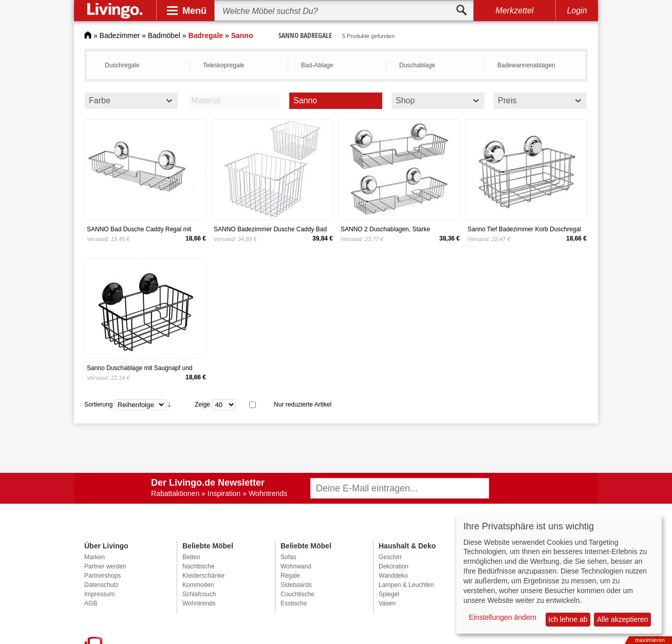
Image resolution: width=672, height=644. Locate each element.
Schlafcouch (199, 594)
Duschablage (417, 65)
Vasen (387, 603)
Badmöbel (164, 35)
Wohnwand (296, 566)
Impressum (99, 594)
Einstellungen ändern (503, 617)
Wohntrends (199, 603)
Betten (191, 557)
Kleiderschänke (203, 576)
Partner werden (105, 566)
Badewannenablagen (526, 65)
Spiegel (389, 594)
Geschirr (390, 557)
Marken (95, 557)
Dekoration (394, 566)
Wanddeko (393, 576)
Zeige (202, 404)
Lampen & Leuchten (406, 585)
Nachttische (199, 566)
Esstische (294, 603)
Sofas (288, 557)
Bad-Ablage (317, 65)
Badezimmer (120, 35)
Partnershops (102, 576)
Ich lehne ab (568, 619)
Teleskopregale (224, 65)
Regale (290, 576)
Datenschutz (101, 585)
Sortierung (98, 404)
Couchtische (297, 594)
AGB (91, 603)
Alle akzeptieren (623, 619)
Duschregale (122, 65)
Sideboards (296, 585)
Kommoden (198, 585)
